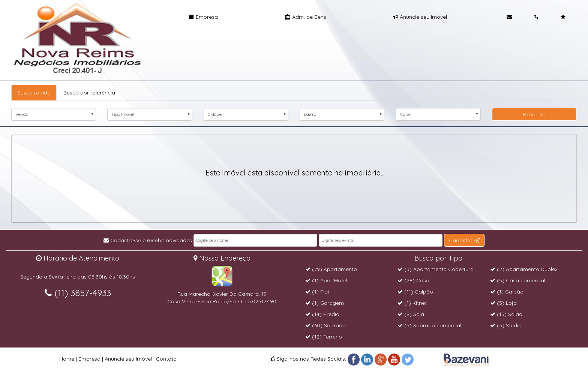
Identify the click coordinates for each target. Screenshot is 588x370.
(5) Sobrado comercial (429, 325)
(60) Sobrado (325, 325)
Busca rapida (34, 93)
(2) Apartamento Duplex (524, 269)
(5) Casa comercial (518, 280)
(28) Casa (413, 280)
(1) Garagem (325, 303)
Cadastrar (464, 240)
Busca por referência (89, 93)
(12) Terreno (324, 337)
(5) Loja (503, 303)
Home (67, 359)
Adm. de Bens (305, 17)
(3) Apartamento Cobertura (436, 269)
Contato (166, 359)
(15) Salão (506, 314)
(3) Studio (506, 325)
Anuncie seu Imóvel (420, 17)
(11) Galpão (415, 292)
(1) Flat (317, 292)
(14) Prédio (322, 314)
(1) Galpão (507, 292)
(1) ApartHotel (326, 280)
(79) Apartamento (331, 269)
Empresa (203, 17)
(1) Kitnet (412, 303)
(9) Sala (411, 314)
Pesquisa (534, 114)
